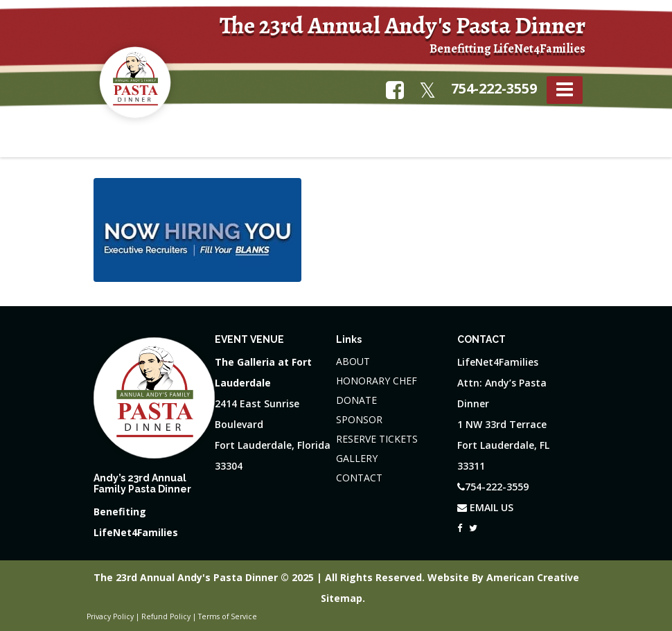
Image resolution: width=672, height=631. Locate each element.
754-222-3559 (494, 88)
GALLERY (357, 458)
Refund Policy (166, 616)
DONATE (356, 400)
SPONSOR (359, 419)
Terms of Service (228, 616)
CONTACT (359, 478)
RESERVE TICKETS (377, 439)
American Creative (533, 577)
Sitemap (342, 598)
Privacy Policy (110, 616)
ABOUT (353, 361)
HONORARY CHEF (377, 381)
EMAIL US (485, 507)
